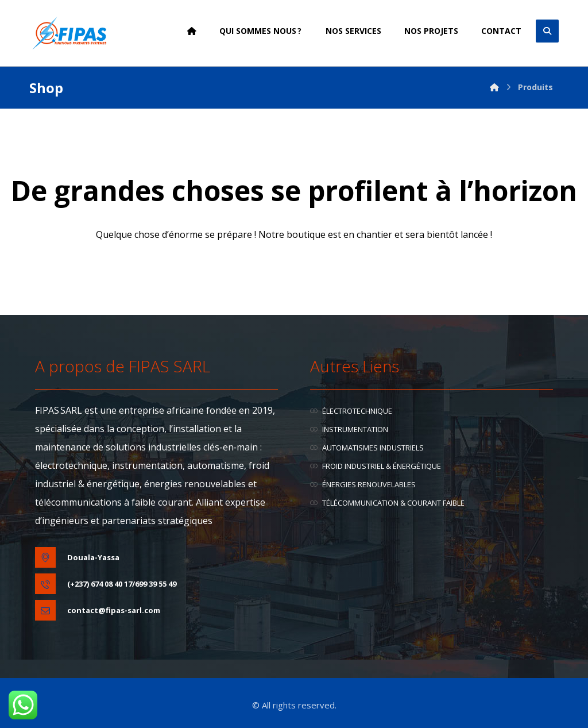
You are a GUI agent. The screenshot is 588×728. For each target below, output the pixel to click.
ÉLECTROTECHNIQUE (351, 411)
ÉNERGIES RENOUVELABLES (363, 484)
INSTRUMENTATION (349, 429)
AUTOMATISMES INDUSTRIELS (367, 448)
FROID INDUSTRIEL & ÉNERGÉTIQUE (376, 466)
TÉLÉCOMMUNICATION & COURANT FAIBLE (387, 503)
